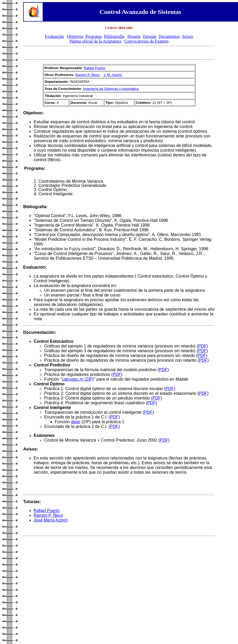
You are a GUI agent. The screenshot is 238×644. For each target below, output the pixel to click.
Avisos (187, 36)
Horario (134, 36)
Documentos (169, 36)
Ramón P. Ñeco (87, 75)
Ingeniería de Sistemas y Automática (111, 89)
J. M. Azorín (113, 75)
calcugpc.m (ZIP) (78, 379)
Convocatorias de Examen (146, 41)
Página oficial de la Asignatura (95, 41)
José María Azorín (51, 520)
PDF (202, 346)
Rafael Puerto (95, 68)
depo (76, 422)
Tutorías (150, 36)
